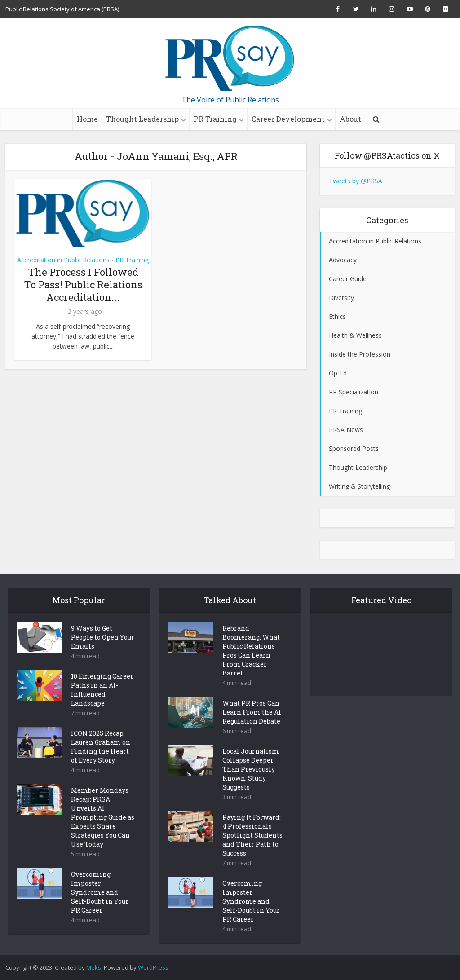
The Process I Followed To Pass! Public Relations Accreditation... (83, 285)
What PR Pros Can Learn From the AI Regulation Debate (252, 728)
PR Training (215, 119)
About (350, 119)
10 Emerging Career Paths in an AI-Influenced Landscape (102, 705)
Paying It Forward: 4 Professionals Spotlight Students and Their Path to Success (252, 851)
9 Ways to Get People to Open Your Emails (103, 653)
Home (87, 119)
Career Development (288, 119)
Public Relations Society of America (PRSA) (62, 9)
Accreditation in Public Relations (63, 260)
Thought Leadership (142, 119)
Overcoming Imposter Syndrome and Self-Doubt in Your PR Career (100, 908)
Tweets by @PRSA (356, 181)
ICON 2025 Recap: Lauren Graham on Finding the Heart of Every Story (101, 762)
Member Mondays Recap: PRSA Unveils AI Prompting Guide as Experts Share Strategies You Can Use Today (103, 833)
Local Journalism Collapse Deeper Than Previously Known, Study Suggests (251, 785)
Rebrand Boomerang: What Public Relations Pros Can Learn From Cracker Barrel (251, 666)
